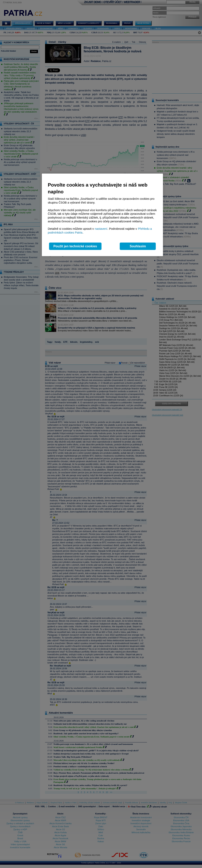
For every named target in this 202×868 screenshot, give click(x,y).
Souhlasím (138, 246)
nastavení (101, 229)
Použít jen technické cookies (75, 246)
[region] (102, 215)
